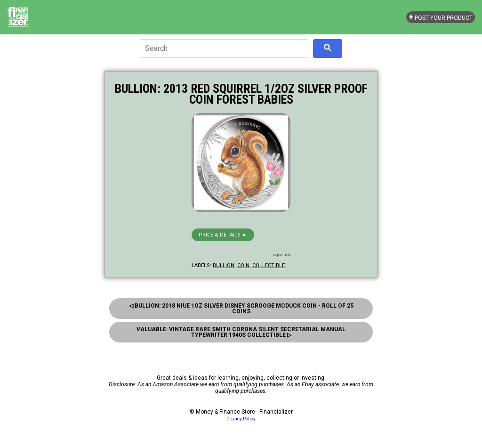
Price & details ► (223, 235)
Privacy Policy (241, 419)
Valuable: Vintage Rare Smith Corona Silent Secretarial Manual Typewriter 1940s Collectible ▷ (241, 332)
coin (243, 265)
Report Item (282, 255)
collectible (269, 265)
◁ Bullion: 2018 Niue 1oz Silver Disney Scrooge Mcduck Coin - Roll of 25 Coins (241, 309)
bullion (224, 265)
